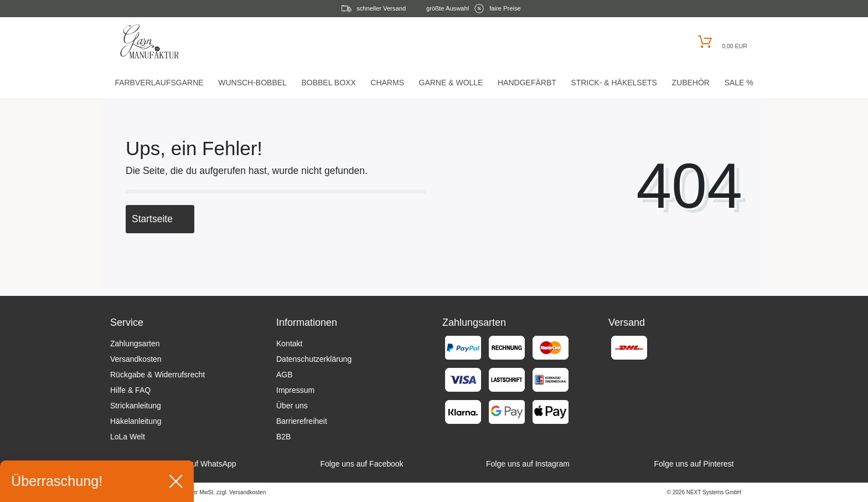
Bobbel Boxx (328, 83)
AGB (285, 375)
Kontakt (289, 344)
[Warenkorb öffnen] (721, 42)
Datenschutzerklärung (314, 359)
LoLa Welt (128, 437)
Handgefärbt (527, 83)
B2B (283, 437)
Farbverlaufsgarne (159, 83)
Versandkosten (136, 359)
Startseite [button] (160, 219)
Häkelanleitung (136, 421)
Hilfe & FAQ (130, 390)
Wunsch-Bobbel (252, 83)
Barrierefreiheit (302, 421)
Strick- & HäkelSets (614, 83)
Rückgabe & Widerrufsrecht (157, 375)
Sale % (738, 83)
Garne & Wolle (451, 83)
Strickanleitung (136, 406)
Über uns (292, 406)
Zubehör (690, 83)
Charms (387, 83)
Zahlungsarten (135, 344)
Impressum (295, 390)
